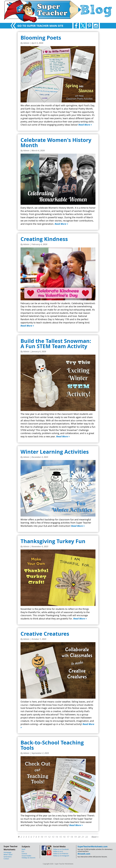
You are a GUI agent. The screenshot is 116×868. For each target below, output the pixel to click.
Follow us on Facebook (61, 849)
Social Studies (26, 856)
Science (24, 854)
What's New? (8, 855)
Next (95, 837)
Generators (8, 857)
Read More (85, 125)
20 (79, 837)
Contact (6, 859)
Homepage (7, 852)
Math (23, 849)
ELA (23, 851)
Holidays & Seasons (29, 858)
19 (75, 837)
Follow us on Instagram (61, 856)
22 (87, 837)
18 (72, 837)
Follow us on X (58, 851)
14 (57, 837)
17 (68, 837)
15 (60, 837)
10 (42, 837)
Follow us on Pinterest (61, 854)
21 (83, 837)
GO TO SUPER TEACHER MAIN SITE (40, 26)
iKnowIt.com (84, 854)
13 (53, 837)
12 (49, 837)
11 (46, 837)
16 (64, 837)
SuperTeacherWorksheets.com (93, 847)
